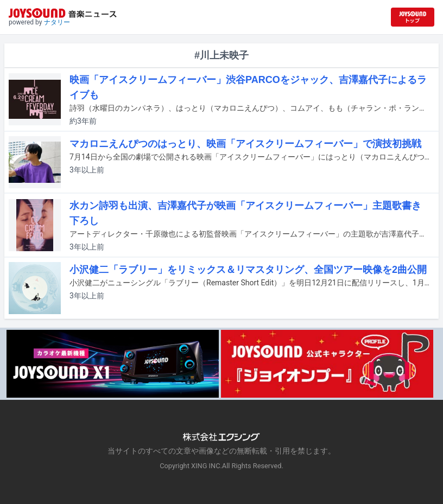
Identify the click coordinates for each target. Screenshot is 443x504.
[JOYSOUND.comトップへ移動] (413, 17)
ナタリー (57, 22)
